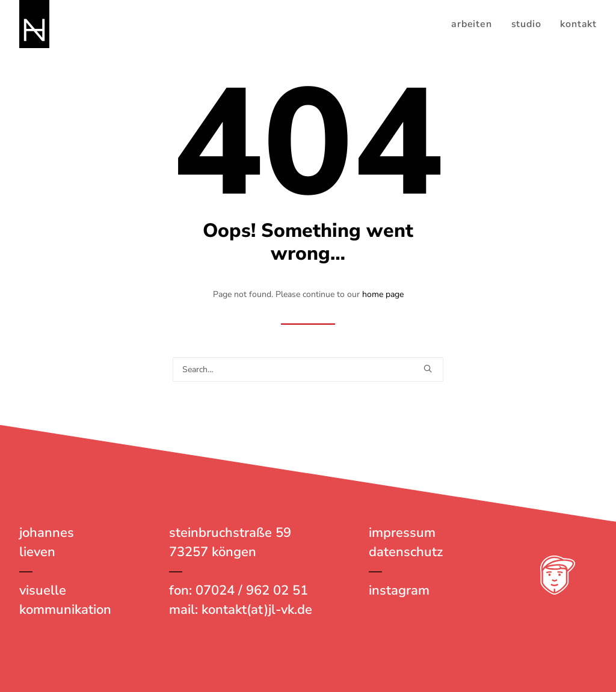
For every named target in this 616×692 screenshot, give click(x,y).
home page (383, 294)
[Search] (308, 369)
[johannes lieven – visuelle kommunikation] (34, 24)
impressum (402, 533)
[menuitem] (476, 24)
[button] (428, 369)
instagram (399, 590)
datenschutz (406, 552)
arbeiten (471, 24)
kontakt (578, 24)
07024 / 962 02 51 (252, 590)
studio (526, 24)
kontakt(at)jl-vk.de (257, 610)
